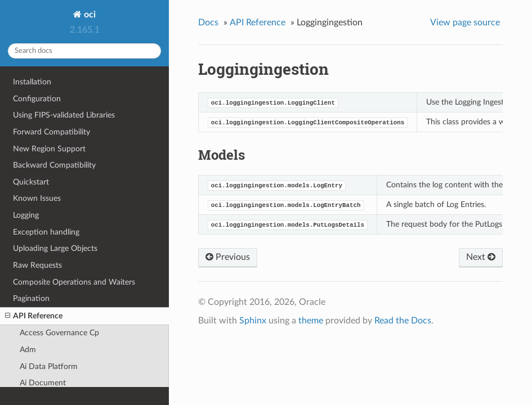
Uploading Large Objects (55, 248)
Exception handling (46, 232)
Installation (32, 82)
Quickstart (31, 182)
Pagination (31, 298)
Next (481, 257)
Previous (228, 257)
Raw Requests (37, 265)
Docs (208, 22)
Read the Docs (403, 321)
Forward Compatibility (52, 132)
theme (311, 321)
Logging (26, 215)
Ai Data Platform (49, 366)
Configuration (37, 99)
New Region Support (49, 149)
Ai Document (43, 383)
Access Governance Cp (59, 333)
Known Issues (37, 198)
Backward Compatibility (54, 165)
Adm (28, 350)
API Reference (34, 316)
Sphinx (253, 321)
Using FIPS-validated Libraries (64, 115)
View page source (465, 22)
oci (89, 15)
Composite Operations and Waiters (74, 282)
